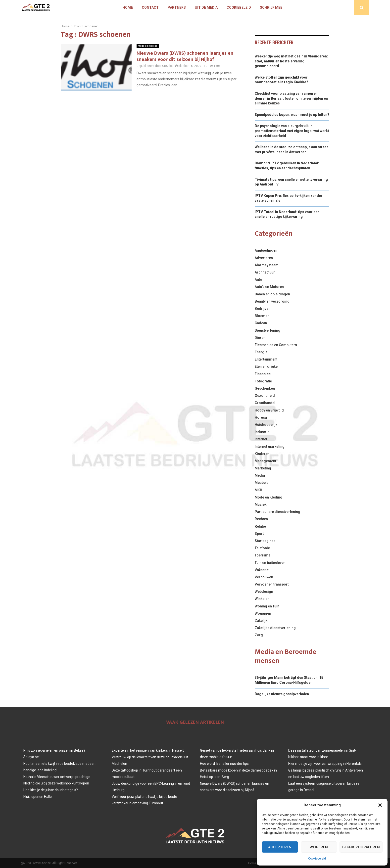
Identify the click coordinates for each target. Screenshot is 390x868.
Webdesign (264, 592)
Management (265, 461)
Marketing (263, 468)
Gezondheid (265, 396)
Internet (261, 439)
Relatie (260, 526)
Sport (259, 534)
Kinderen (262, 454)
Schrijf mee (271, 7)
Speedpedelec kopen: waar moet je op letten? (292, 115)
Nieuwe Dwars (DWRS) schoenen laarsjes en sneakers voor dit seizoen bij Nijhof (185, 56)
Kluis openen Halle (38, 797)
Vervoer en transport (272, 584)
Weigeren (319, 847)
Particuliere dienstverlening (277, 512)
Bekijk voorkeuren (361, 847)
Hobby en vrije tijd (269, 410)
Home (128, 7)
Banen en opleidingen (272, 294)
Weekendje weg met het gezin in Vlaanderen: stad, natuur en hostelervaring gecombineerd (291, 61)
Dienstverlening (268, 330)
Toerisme (263, 555)
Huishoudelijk (266, 425)
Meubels (262, 483)
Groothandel (265, 403)
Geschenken (265, 388)
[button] (380, 805)
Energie (261, 352)
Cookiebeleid (317, 859)
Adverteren (264, 258)
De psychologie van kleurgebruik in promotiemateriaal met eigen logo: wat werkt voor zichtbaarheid (292, 131)
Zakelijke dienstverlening (275, 628)
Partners (177, 7)
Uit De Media (206, 7)
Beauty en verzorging (272, 301)
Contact (150, 7)
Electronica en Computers (276, 345)
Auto (258, 279)
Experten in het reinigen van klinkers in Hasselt (148, 750)
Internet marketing (270, 447)
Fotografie (263, 381)
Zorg (259, 635)
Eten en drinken (267, 366)
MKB (258, 490)
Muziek (261, 504)
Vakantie (262, 570)
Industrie (262, 432)
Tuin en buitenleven (270, 563)
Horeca (261, 417)
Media (260, 475)
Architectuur (265, 272)
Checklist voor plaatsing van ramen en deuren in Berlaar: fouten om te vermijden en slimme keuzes (291, 98)
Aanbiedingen (266, 250)
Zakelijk (261, 621)
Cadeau (261, 323)
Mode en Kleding (148, 46)
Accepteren (280, 847)
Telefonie (262, 548)
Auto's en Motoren (269, 287)
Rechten (261, 519)
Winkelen (262, 599)
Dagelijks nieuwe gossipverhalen (282, 694)
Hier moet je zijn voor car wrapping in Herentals (325, 764)
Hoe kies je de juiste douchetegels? (51, 790)
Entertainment (266, 359)
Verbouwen (264, 577)
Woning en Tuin (267, 606)
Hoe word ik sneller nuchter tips (224, 764)
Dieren (260, 338)
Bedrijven (263, 309)
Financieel (263, 374)
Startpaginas (265, 541)
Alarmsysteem (267, 265)
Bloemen (262, 316)
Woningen (263, 613)
